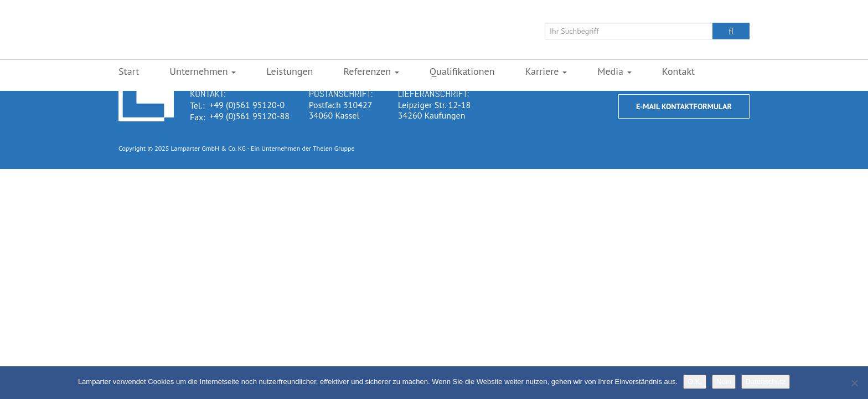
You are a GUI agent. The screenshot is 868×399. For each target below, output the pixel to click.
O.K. (695, 382)
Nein (724, 382)
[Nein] (854, 383)
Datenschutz (766, 382)
